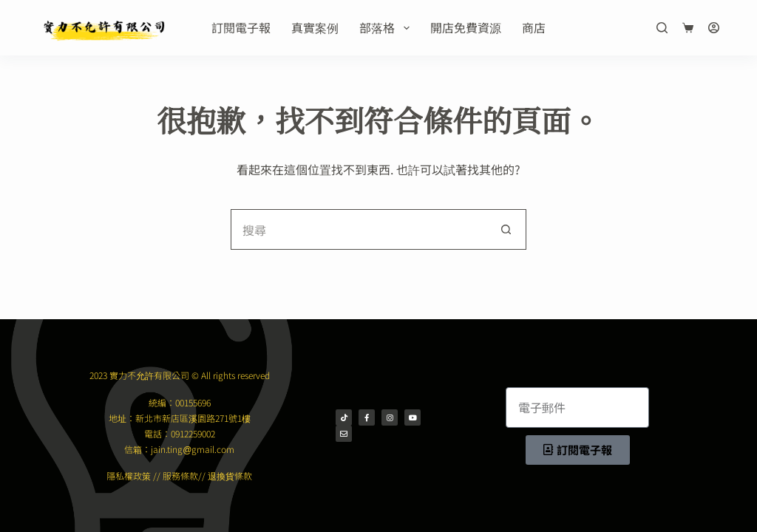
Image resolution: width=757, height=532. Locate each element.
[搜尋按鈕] (506, 229)
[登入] (714, 28)
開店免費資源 (466, 27)
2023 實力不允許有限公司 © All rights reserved (180, 375)
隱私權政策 (129, 475)
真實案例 (315, 27)
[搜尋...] (358, 229)
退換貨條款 (230, 475)
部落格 (387, 27)
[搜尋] (662, 28)
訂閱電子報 (241, 27)
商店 (534, 27)
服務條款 (180, 475)
